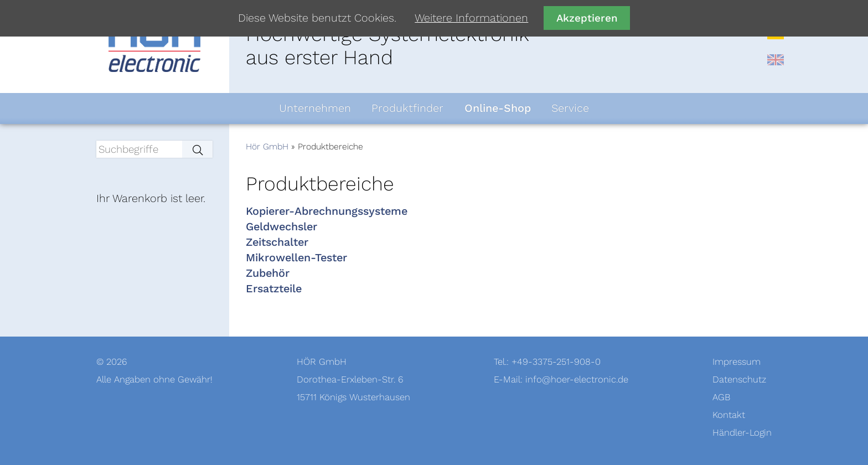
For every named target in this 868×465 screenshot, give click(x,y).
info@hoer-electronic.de (577, 379)
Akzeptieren (587, 18)
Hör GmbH (267, 147)
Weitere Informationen (471, 18)
